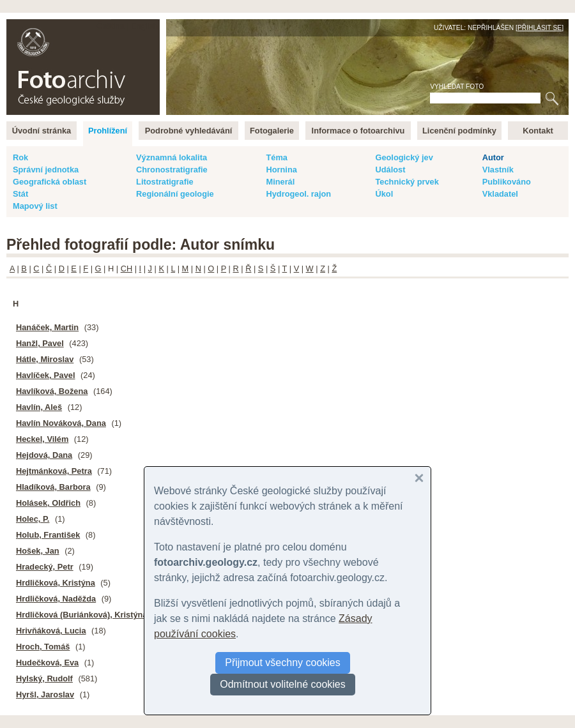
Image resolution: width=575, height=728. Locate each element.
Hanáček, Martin (47, 327)
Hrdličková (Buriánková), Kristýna (82, 615)
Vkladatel (500, 194)
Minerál (280, 182)
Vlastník (498, 170)
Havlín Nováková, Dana (61, 423)
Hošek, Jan (38, 551)
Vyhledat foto (457, 87)
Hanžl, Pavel (40, 343)
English (144, 26)
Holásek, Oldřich (48, 503)
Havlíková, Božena (52, 391)
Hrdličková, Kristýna (56, 583)
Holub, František (48, 535)
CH (126, 269)
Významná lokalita (172, 157)
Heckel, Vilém (42, 439)
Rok (20, 157)
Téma (276, 157)
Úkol (384, 194)
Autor (493, 157)
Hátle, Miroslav (45, 359)
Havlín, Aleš (39, 407)
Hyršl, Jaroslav (45, 694)
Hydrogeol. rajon (298, 194)
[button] (419, 478)
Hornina (281, 170)
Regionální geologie (175, 194)
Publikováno (507, 182)
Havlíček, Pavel (46, 375)
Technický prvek (407, 182)
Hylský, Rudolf (44, 679)
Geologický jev (404, 157)
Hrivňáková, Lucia (51, 631)
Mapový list (35, 206)
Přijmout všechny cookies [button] (283, 663)
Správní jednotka (46, 170)
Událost (390, 170)
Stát (20, 194)
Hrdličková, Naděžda (56, 599)
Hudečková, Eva (47, 663)
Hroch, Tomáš (43, 647)
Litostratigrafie (165, 182)
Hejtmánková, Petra (54, 471)
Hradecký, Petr (45, 567)
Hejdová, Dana (44, 455)
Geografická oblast (50, 182)
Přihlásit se (540, 28)
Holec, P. (33, 519)
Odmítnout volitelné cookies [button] (283, 684)
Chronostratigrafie (172, 170)
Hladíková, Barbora (53, 487)
